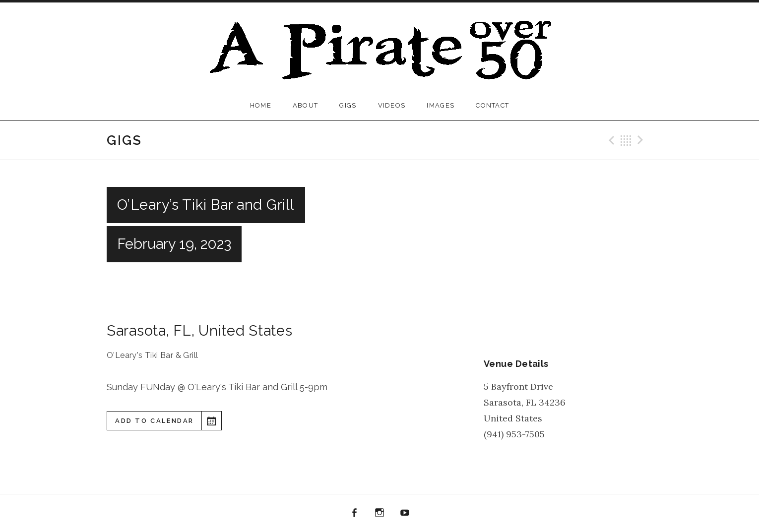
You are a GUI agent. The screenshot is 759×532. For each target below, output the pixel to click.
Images (441, 105)
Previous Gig (610, 140)
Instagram (379, 513)
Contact (492, 105)
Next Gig (642, 140)
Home (261, 105)
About (306, 105)
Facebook (355, 513)
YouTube (405, 513)
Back (626, 140)
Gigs (348, 105)
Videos (392, 105)
